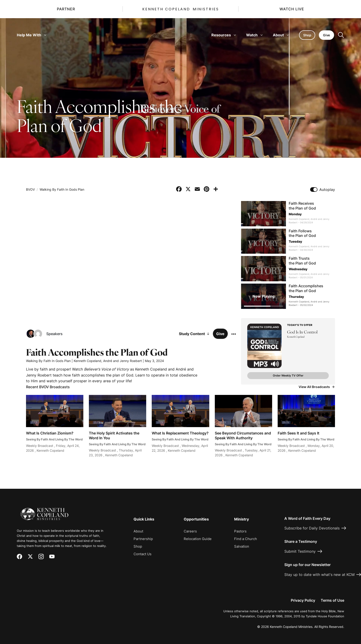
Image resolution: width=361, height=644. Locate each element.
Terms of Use (332, 600)
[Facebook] (19, 556)
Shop (138, 546)
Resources (224, 35)
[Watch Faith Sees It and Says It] (306, 426)
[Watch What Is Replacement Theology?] (180, 426)
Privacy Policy (303, 600)
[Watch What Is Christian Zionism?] (55, 426)
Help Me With (32, 35)
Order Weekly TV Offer (288, 375)
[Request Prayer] (330, 472)
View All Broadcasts (317, 387)
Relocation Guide (198, 539)
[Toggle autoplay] (314, 190)
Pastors (240, 531)
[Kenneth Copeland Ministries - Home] (44, 511)
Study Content (194, 334)
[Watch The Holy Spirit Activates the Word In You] (118, 426)
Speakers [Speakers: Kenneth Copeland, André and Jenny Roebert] (54, 334)
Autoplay (327, 190)
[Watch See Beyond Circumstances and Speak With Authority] (243, 426)
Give (220, 334)
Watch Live (292, 9)
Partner (66, 9)
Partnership (143, 539)
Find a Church (246, 539)
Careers (190, 531)
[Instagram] (41, 556)
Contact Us (143, 554)
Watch (254, 35)
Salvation (242, 546)
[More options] (234, 334)
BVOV (30, 190)
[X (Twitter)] (30, 556)
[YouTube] (52, 556)
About (281, 35)
